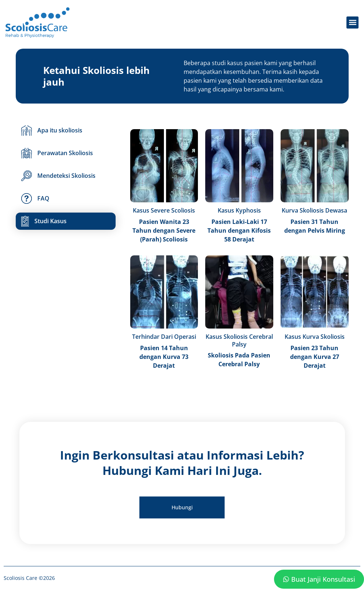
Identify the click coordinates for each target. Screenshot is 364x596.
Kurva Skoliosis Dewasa (314, 210)
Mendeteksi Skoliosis (58, 176)
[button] (352, 23)
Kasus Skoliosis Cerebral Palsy (239, 340)
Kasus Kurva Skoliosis (315, 337)
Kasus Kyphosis (239, 210)
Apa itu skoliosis (52, 130)
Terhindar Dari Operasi (164, 337)
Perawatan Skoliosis (57, 153)
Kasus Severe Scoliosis (164, 210)
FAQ (35, 198)
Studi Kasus (44, 221)
